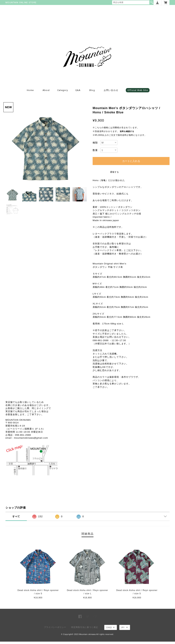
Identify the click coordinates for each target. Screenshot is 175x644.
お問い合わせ (111, 93)
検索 (152, 2)
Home (30, 93)
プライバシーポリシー (55, 630)
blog (92, 93)
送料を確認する (127, 134)
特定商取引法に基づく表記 (85, 630)
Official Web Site (138, 93)
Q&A (78, 93)
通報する (115, 174)
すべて (16, 519)
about (46, 93)
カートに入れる (131, 163)
